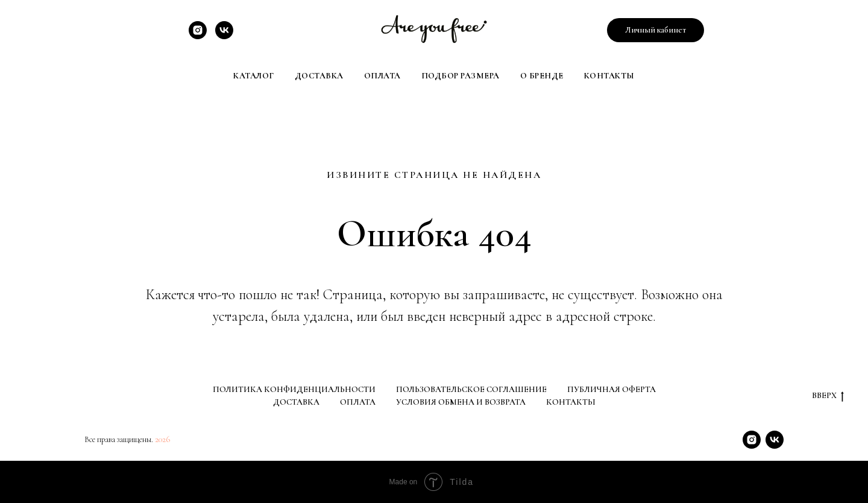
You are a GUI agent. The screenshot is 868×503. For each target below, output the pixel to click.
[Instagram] (198, 36)
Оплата (382, 76)
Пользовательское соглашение (471, 389)
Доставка (319, 76)
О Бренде (542, 76)
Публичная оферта (612, 389)
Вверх (828, 396)
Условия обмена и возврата (461, 402)
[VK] (224, 36)
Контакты (609, 76)
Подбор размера (461, 76)
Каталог (254, 76)
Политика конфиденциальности (294, 389)
